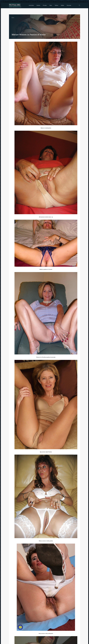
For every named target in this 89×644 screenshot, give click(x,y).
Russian (69, 5)
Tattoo (56, 5)
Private (45, 5)
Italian (62, 5)
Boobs (38, 5)
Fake (51, 5)
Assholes (31, 5)
